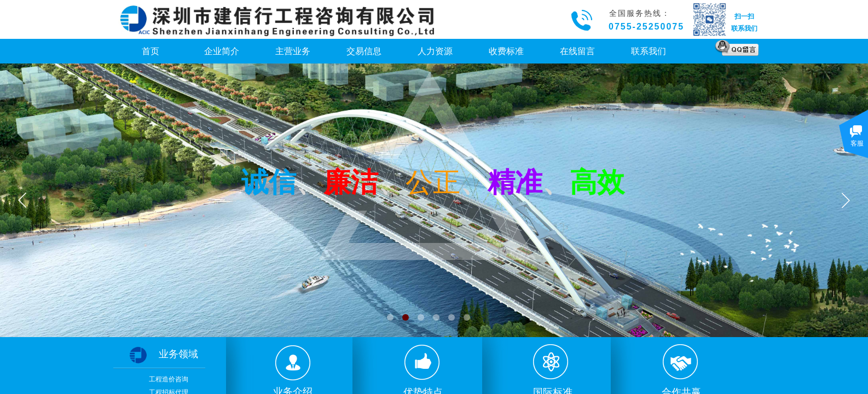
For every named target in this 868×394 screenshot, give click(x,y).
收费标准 (506, 51)
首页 (151, 51)
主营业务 (293, 51)
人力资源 (435, 51)
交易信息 (364, 51)
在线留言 (577, 51)
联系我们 (649, 51)
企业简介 (222, 51)
